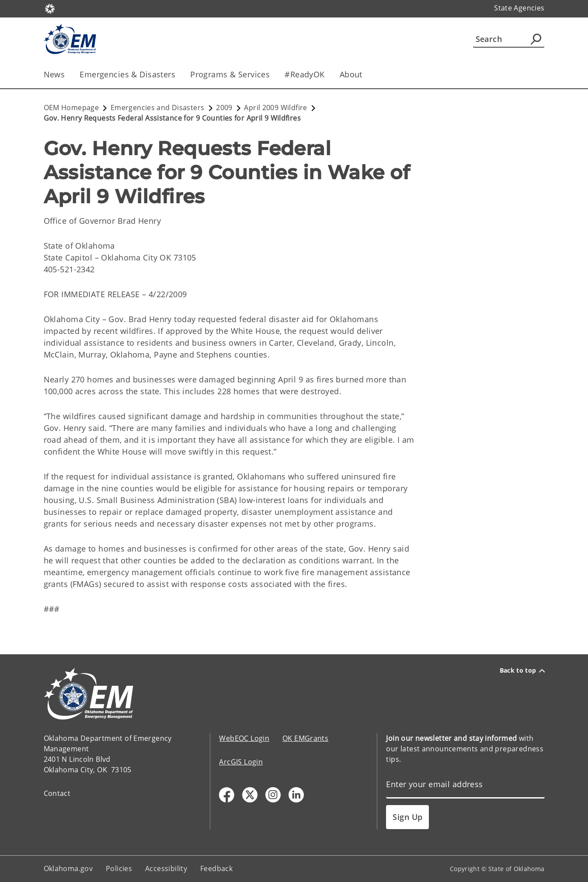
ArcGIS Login (241, 762)
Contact (57, 793)
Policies (119, 868)
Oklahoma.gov (68, 868)
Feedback (216, 868)
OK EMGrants (305, 738)
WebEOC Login (244, 738)
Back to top (522, 670)
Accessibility (166, 868)
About (351, 74)
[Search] (509, 39)
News (54, 74)
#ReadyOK (304, 74)
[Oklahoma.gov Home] (50, 8)
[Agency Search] (536, 39)
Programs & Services (230, 74)
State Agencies (519, 8)
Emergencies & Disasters (127, 74)
